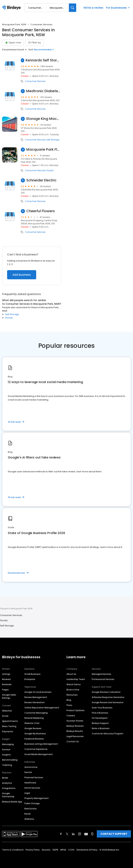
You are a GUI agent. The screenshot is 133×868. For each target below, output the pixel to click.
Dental (28, 772)
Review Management (36, 697)
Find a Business (100, 713)
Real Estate (30, 809)
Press (69, 705)
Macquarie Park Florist (44, 150)
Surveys (6, 749)
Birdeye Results (75, 731)
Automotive (31, 767)
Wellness (29, 819)
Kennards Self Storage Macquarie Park (43, 60)
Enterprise (30, 679)
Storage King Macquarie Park (44, 119)
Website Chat (32, 723)
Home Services (32, 788)
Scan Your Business (102, 708)
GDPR (55, 850)
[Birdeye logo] (12, 8)
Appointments (10, 721)
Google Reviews (33, 728)
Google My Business (35, 734)
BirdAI (5, 778)
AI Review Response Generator (108, 697)
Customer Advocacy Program (108, 734)
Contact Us (73, 741)
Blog (69, 700)
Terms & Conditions (13, 850)
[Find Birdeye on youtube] (86, 834)
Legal (27, 793)
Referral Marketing (34, 718)
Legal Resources (75, 736)
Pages (5, 690)
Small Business (32, 674)
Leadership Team (76, 679)
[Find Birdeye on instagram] (79, 834)
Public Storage (32, 803)
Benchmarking (10, 760)
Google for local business (38, 692)
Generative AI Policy (87, 850)
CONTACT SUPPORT (114, 834)
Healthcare (30, 783)
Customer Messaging (36, 713)
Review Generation (35, 702)
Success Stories (75, 721)
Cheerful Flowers (41, 211)
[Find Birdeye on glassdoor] (92, 834)
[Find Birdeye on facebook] (61, 834)
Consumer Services (35, 81)
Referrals (7, 684)
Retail (27, 814)
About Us (71, 674)
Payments (8, 731)
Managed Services (101, 674)
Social (5, 716)
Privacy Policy (33, 850)
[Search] (73, 8)
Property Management (37, 798)
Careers (71, 716)
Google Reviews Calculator (106, 692)
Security (46, 850)
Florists (50, 171)
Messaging (8, 744)
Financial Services (34, 777)
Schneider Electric (41, 180)
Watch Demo (74, 684)
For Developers (100, 718)
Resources (72, 695)
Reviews (6, 679)
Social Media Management (39, 754)
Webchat (7, 711)
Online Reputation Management (42, 708)
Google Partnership (8, 795)
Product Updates (76, 710)
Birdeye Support (100, 723)
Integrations (9, 788)
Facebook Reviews (34, 739)
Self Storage (53, 140)
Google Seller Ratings (9, 696)
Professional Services (103, 679)
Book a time (73, 690)
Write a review (93, 8)
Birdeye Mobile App (12, 802)
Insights (6, 755)
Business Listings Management (41, 744)
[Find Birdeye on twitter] (67, 834)
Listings (6, 674)
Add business (22, 275)
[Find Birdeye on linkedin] (73, 834)
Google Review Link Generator (108, 702)
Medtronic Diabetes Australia (44, 91)
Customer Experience (36, 749)
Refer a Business (101, 728)
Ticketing (7, 765)
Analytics (7, 783)
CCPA (71, 850)
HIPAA (63, 850)
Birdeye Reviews (75, 726)
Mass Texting (9, 726)
